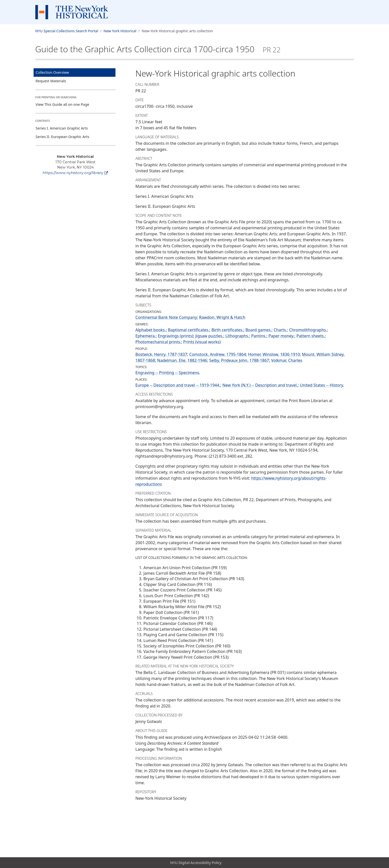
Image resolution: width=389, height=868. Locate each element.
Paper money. (281, 336)
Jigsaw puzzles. (209, 336)
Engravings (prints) (175, 336)
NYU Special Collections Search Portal (67, 31)
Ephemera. (146, 336)
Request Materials (51, 81)
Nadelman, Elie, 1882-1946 (182, 360)
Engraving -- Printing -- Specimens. (168, 373)
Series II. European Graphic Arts (62, 137)
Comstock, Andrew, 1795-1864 (218, 354)
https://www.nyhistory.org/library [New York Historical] (75, 173)
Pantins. (259, 336)
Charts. (280, 330)
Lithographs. (237, 336)
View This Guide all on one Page (62, 104)
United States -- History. (322, 385)
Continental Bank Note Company (166, 317)
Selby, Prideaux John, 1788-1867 (239, 360)
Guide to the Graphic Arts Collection (158, 49)
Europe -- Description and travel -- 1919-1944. (178, 385)
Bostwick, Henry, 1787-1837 (161, 354)
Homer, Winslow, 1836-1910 (274, 354)
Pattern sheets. (310, 336)
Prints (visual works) (202, 342)
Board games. (258, 330)
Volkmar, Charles (287, 360)
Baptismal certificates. (189, 330)
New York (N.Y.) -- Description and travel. (260, 385)
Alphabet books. (151, 330)
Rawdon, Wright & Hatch (222, 317)
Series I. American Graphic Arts (62, 128)
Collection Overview (52, 72)
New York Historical (120, 31)
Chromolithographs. (308, 330)
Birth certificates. (227, 330)
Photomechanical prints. (158, 342)
